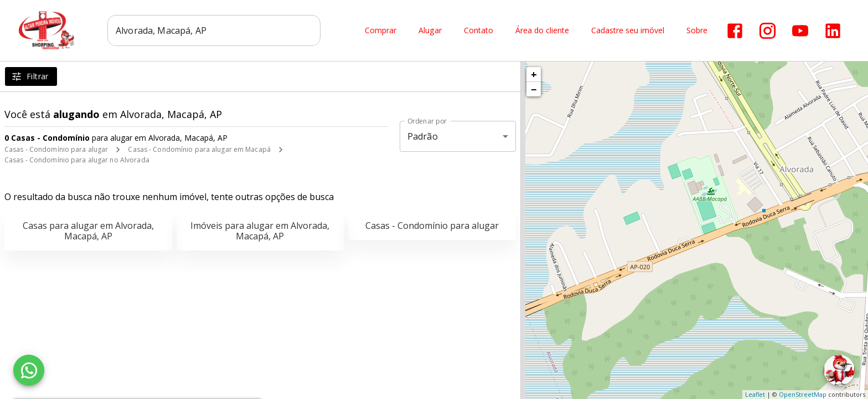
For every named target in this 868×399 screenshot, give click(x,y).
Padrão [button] (423, 136)
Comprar (381, 31)
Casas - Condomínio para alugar (56, 149)
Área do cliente (542, 31)
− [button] (534, 89)
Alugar (430, 31)
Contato (479, 31)
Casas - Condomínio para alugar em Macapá (199, 149)
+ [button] (534, 74)
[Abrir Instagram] (768, 31)
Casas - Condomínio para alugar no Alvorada (77, 160)
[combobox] (214, 30)
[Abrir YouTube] (800, 31)
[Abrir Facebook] (735, 31)
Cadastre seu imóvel (628, 31)
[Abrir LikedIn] (833, 31)
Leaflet (755, 394)
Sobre (697, 31)
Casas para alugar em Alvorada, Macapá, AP (88, 231)
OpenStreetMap (803, 394)
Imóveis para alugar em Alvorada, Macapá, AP (260, 231)
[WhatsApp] (29, 370)
